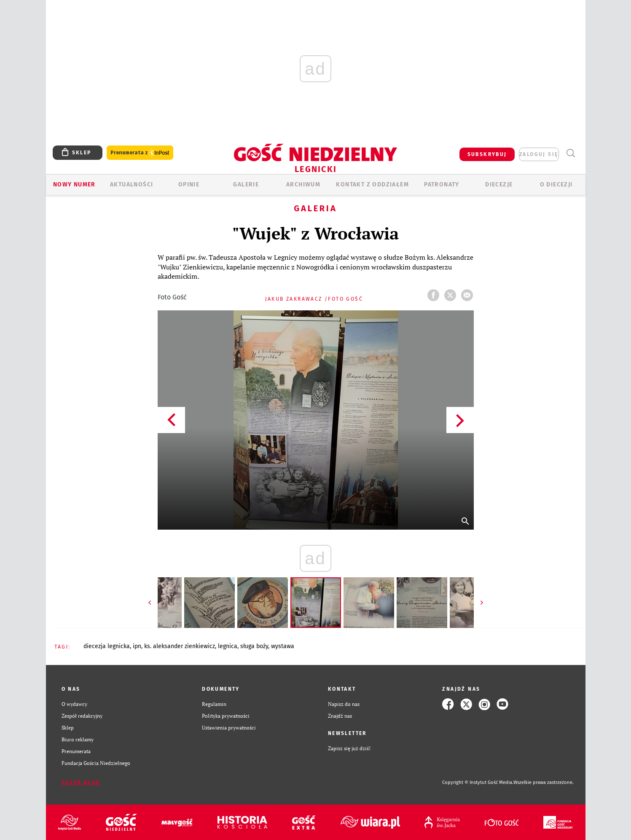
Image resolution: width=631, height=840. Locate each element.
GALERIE (246, 184)
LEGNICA (228, 646)
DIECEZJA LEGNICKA (107, 646)
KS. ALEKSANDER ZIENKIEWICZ (180, 646)
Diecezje (499, 184)
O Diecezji (556, 184)
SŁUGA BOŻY (254, 646)
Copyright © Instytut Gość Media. (478, 782)
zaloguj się (539, 154)
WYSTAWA (283, 646)
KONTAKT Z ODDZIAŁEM (372, 184)
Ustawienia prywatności (229, 728)
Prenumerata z (140, 153)
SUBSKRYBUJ (487, 154)
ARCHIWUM (303, 184)
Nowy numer (74, 184)
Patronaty (442, 184)
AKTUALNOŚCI (132, 184)
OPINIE (189, 184)
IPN (137, 646)
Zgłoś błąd (81, 783)
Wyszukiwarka (571, 153)
